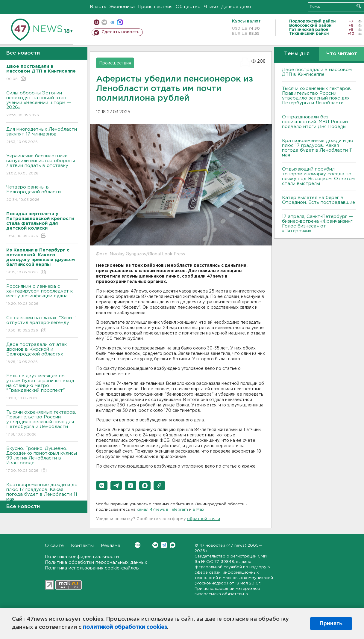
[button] (102, 486)
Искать (359, 6)
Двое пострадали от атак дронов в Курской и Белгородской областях (42, 354)
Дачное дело (236, 7)
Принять (331, 623)
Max (173, 545)
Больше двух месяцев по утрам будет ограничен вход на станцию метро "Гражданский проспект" (42, 387)
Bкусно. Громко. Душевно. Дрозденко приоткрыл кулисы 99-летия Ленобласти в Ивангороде (42, 460)
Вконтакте (138, 545)
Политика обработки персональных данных (96, 562)
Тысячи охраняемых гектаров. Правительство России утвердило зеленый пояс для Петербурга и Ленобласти (42, 424)
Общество (188, 7)
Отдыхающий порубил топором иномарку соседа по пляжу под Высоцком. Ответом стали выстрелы (318, 176)
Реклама (111, 546)
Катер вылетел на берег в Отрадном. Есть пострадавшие (318, 200)
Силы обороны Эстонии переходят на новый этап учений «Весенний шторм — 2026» (42, 104)
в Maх (198, 510)
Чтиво (211, 7)
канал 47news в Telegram (162, 510)
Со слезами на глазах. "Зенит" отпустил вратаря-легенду (42, 324)
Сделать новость (120, 32)
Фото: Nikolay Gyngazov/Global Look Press (140, 254)
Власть (98, 7)
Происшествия (155, 7)
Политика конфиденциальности (82, 557)
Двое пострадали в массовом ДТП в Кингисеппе (317, 72)
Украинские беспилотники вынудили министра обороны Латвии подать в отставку (42, 165)
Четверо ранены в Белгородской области (42, 194)
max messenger (120, 22)
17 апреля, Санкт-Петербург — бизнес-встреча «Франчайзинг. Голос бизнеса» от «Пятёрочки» (318, 224)
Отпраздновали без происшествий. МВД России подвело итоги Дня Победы (315, 122)
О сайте (54, 546)
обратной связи (204, 519)
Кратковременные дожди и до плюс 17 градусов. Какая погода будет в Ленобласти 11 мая (42, 496)
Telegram (164, 545)
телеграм (112, 22)
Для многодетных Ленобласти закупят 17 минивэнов (42, 136)
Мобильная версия (97, 22)
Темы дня (297, 54)
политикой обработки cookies (125, 627)
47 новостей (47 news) (223, 546)
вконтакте (104, 22)
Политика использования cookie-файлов (92, 568)
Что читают (342, 54)
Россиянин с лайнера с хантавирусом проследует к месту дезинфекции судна (42, 295)
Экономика (122, 7)
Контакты (82, 546)
